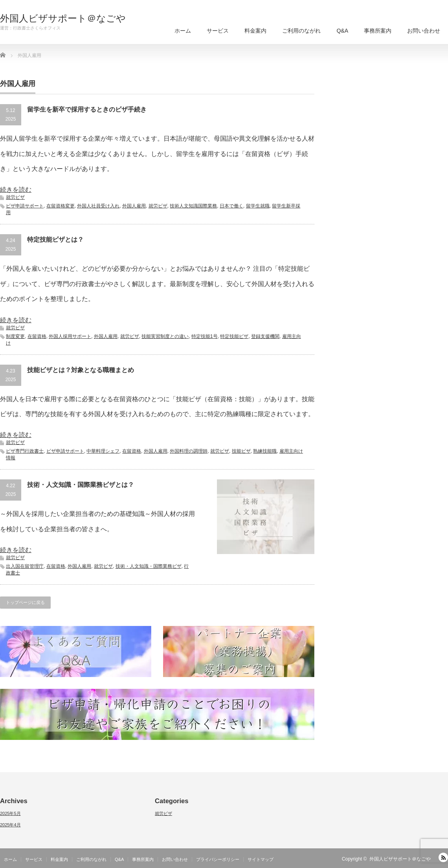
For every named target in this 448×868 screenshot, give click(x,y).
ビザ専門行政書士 (25, 451)
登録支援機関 (265, 336)
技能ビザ (241, 451)
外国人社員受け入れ (98, 206)
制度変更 (15, 336)
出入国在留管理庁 (25, 566)
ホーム (183, 31)
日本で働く (231, 206)
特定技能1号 (205, 336)
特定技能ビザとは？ (55, 239)
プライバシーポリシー (218, 859)
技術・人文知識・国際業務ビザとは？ (81, 485)
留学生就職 (258, 206)
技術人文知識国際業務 (193, 206)
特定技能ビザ (234, 336)
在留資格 (37, 336)
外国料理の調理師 (189, 451)
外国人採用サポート (70, 336)
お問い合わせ (424, 31)
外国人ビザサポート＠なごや (63, 18)
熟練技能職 (265, 451)
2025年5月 (10, 813)
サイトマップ (261, 859)
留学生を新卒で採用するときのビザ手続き (87, 109)
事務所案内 (378, 31)
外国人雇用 (134, 206)
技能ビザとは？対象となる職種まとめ (81, 370)
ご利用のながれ (301, 31)
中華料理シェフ (103, 451)
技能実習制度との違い (165, 336)
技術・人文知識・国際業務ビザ (149, 566)
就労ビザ (15, 197)
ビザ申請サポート (25, 206)
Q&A (342, 31)
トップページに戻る (25, 602)
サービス (218, 31)
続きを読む (16, 190)
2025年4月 (10, 825)
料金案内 (255, 31)
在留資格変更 (61, 206)
